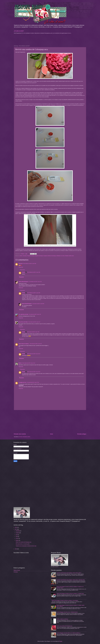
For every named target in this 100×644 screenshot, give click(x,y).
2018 (16, 527)
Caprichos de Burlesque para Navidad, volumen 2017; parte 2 (69, 573)
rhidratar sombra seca (69, 256)
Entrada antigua (82, 434)
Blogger (61, 641)
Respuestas (22, 270)
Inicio (52, 434)
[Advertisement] (25, 39)
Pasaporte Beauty (31, 256)
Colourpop (16, 572)
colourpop (25, 256)
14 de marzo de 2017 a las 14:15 (34, 372)
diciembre (18, 531)
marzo (17, 539)
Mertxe (20, 363)
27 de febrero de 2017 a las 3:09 (34, 272)
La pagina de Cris (22, 382)
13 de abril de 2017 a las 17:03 (33, 382)
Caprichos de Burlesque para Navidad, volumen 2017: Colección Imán (71, 580)
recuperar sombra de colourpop (50, 256)
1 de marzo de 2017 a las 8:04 (38, 304)
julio (17, 535)
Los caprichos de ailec (23, 314)
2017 (16, 529)
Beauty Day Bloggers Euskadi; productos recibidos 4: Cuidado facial (70, 594)
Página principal (17, 570)
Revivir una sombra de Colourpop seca (24, 542)
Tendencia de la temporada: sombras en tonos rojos (26, 546)
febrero (17, 540)
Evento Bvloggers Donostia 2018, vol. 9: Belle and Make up (69, 633)
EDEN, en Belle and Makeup (62, 619)
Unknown (21, 264)
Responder (21, 267)
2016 (16, 549)
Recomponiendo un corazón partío (23, 544)
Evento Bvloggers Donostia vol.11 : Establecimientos (67, 612)
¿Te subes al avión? (19, 31)
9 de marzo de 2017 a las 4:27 (36, 344)
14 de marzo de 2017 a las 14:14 (34, 354)
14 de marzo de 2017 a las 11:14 (29, 363)
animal (21, 256)
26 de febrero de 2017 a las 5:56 (30, 264)
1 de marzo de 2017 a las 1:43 (35, 314)
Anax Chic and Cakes (23, 322)
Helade (24, 272)
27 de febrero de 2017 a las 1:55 (35, 282)
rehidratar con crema (60, 256)
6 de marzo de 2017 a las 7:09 (33, 332)
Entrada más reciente (20, 434)
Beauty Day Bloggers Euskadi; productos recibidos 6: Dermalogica (65, 601)
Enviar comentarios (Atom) (25, 437)
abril (17, 537)
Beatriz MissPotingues (23, 282)
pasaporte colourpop (39, 256)
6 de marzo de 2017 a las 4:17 (34, 322)
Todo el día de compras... (24, 344)
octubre (18, 533)
